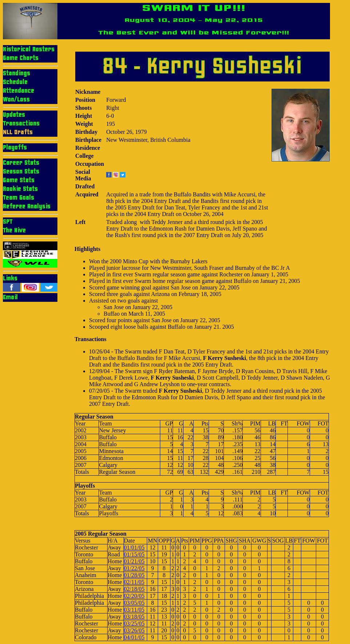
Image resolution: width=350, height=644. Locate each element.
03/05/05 (134, 603)
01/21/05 (134, 561)
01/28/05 (134, 575)
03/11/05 (134, 610)
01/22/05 (134, 568)
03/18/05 (134, 617)
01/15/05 (134, 554)
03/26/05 (134, 630)
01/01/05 (134, 547)
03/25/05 (134, 623)
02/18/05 (134, 589)
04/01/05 (134, 637)
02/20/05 (134, 596)
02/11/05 (134, 582)
